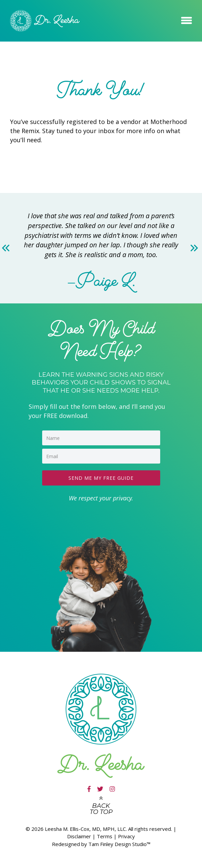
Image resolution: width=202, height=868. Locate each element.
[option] (101, 248)
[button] (186, 19)
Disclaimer (79, 836)
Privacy (126, 836)
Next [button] (195, 248)
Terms (105, 836)
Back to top (101, 809)
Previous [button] (7, 248)
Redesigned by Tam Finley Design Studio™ (101, 844)
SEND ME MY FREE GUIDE (101, 478)
